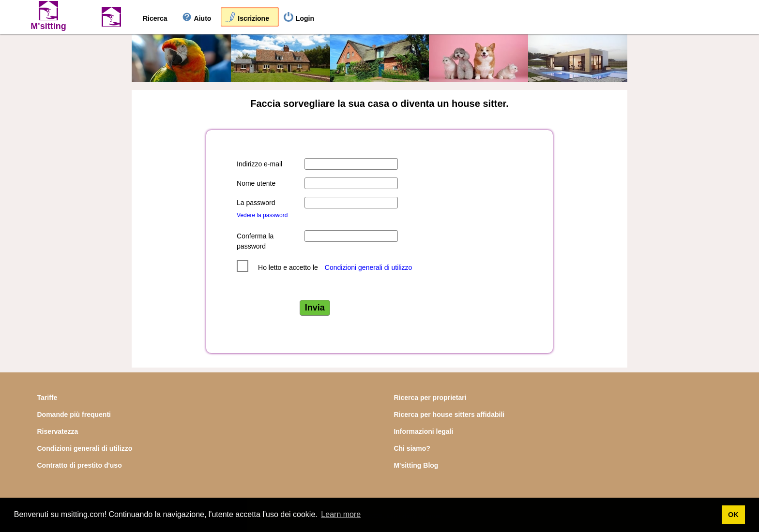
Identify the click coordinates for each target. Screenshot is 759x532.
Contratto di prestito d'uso (80, 465)
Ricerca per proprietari (430, 398)
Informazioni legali (423, 431)
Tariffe (47, 398)
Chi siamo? (412, 448)
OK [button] (733, 515)
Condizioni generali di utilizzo (369, 267)
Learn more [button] (341, 514)
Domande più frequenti (74, 414)
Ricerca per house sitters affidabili (449, 414)
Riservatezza (58, 431)
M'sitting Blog (416, 465)
